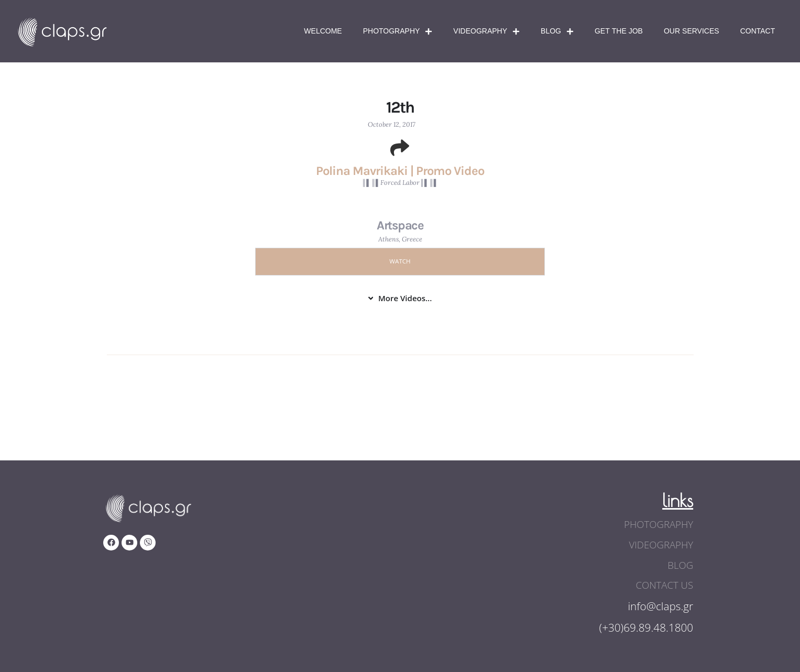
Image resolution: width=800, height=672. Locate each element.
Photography (398, 31)
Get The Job (619, 31)
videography (662, 544)
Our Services (692, 31)
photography (660, 524)
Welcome (323, 31)
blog (681, 564)
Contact (758, 31)
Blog (557, 31)
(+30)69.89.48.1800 (645, 626)
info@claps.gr (660, 604)
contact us (665, 584)
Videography (486, 31)
